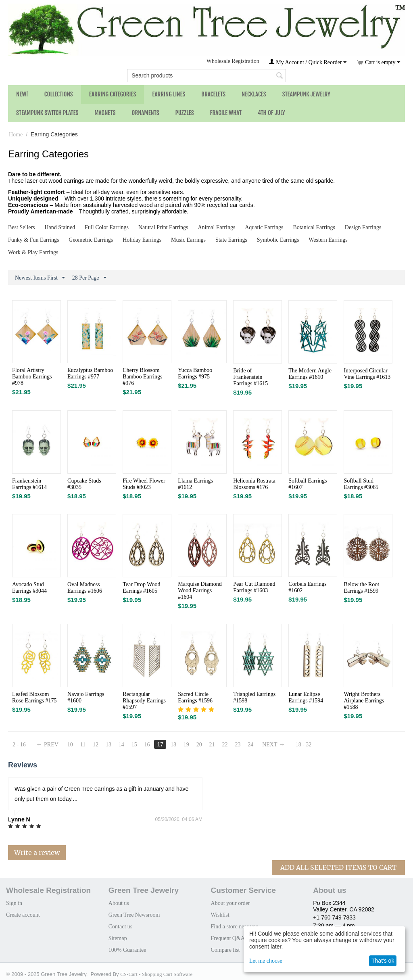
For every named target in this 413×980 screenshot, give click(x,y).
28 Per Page (89, 278)
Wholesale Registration (233, 61)
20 (199, 745)
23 (238, 745)
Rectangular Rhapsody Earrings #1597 (144, 701)
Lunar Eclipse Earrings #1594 (306, 697)
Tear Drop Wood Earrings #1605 (141, 588)
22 (225, 745)
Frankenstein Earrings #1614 (29, 484)
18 (173, 745)
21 (212, 745)
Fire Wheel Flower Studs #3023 (144, 484)
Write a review (37, 853)
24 (250, 745)
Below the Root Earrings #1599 (361, 588)
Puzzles (185, 113)
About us (119, 903)
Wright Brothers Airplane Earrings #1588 (364, 701)
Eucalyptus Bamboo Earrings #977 (90, 373)
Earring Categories (113, 94)
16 (147, 745)
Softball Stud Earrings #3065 (361, 484)
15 (134, 745)
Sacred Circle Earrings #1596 (195, 697)
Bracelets (213, 94)
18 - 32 (304, 745)
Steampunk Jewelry (306, 94)
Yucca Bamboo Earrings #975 (195, 373)
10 (70, 745)
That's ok (383, 961)
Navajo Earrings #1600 (86, 697)
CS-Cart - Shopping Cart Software (156, 974)
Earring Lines (169, 94)
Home (16, 135)
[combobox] (206, 76)
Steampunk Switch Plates (47, 113)
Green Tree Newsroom (134, 915)
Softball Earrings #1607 (308, 484)
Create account (23, 915)
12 (96, 745)
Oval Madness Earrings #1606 (85, 588)
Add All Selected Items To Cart (338, 867)
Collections (59, 94)
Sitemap (118, 938)
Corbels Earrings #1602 (307, 587)
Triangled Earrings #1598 (254, 697)
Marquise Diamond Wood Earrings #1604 (200, 590)
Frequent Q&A (228, 938)
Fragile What (226, 113)
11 (83, 745)
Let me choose (266, 961)
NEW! (22, 94)
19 (186, 745)
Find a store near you (235, 927)
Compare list (225, 950)
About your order (230, 903)
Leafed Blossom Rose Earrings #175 (34, 697)
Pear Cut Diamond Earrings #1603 (254, 587)
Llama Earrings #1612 (195, 484)
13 (108, 745)
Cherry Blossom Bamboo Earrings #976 (142, 377)
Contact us (121, 927)
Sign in (14, 903)
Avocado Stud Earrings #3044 (29, 588)
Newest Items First (40, 278)
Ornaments (146, 113)
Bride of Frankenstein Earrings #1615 (250, 377)
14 (121, 745)
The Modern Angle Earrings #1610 (310, 374)
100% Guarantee (127, 950)
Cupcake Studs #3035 (84, 484)
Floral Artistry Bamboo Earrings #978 (32, 377)
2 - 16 (19, 745)
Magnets (105, 113)
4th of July (271, 113)
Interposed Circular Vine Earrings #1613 (367, 374)
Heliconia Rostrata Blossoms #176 (254, 484)
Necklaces (254, 94)
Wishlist (220, 915)
